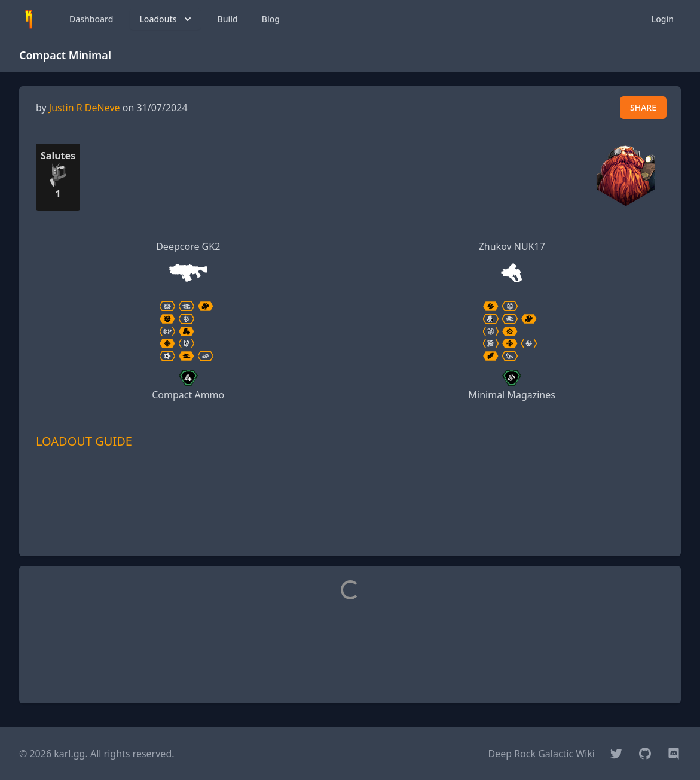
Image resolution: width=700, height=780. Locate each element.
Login (663, 19)
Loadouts (166, 19)
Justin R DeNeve (85, 108)
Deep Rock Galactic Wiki (541, 754)
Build (228, 19)
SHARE (643, 107)
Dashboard (91, 19)
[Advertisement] (350, 520)
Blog (271, 19)
